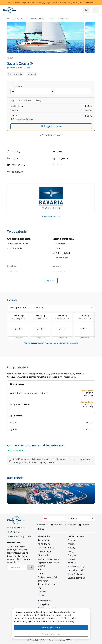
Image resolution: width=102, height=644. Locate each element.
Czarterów (50, 584)
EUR (82, 518)
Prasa (40, 570)
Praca (40, 573)
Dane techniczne (51, 217)
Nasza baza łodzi (76, 570)
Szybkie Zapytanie (77, 578)
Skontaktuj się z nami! (68, 343)
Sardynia (72, 555)
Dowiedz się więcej (65, 621)
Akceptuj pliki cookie (51, 627)
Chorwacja (73, 540)
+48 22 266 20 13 (16, 528)
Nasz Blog (42, 592)
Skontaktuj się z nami (19, 536)
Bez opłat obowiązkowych (23, 119)
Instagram (70, 525)
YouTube (56, 525)
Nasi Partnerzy (45, 551)
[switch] (51, 135)
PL (55, 518)
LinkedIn (84, 525)
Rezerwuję (19, 338)
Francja (71, 559)
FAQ (40, 588)
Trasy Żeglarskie (76, 574)
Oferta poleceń (45, 555)
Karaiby (72, 544)
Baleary (71, 548)
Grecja (71, 551)
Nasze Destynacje (76, 566)
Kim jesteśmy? (44, 540)
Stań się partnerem (47, 608)
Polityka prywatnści (47, 577)
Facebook (43, 525)
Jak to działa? (44, 544)
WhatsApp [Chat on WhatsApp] (14, 532)
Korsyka (72, 563)
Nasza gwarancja (46, 548)
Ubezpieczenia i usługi (48, 559)
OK (31, 567)
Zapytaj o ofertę (51, 126)
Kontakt (41, 595)
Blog (41, 529)
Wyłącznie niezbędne (51, 634)
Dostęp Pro (43, 604)
